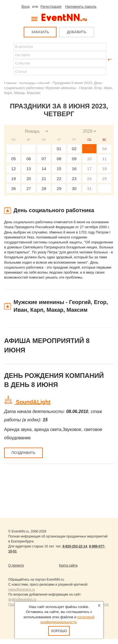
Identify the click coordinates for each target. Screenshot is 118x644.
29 (59, 189)
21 (44, 179)
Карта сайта (68, 565)
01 (59, 149)
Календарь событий (34, 83)
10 (89, 159)
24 (89, 179)
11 (105, 159)
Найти (9, 59)
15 (59, 169)
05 (14, 159)
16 (74, 169)
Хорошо (59, 631)
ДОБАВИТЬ (77, 32)
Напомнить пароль (81, 7)
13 (29, 169)
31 (89, 189)
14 (44, 169)
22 (59, 179)
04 (105, 149)
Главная (10, 83)
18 (105, 169)
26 (14, 189)
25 (105, 179)
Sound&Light (32, 402)
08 (59, 159)
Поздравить (23, 453)
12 (14, 169)
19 (14, 179)
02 (74, 149)
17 (89, 169)
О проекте (16, 565)
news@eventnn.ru (22, 590)
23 (74, 179)
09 (74, 159)
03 (89, 149)
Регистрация (51, 7)
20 (29, 179)
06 (29, 159)
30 (74, 189)
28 (44, 189)
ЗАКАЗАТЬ (40, 32)
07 (44, 159)
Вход (26, 7)
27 (29, 189)
